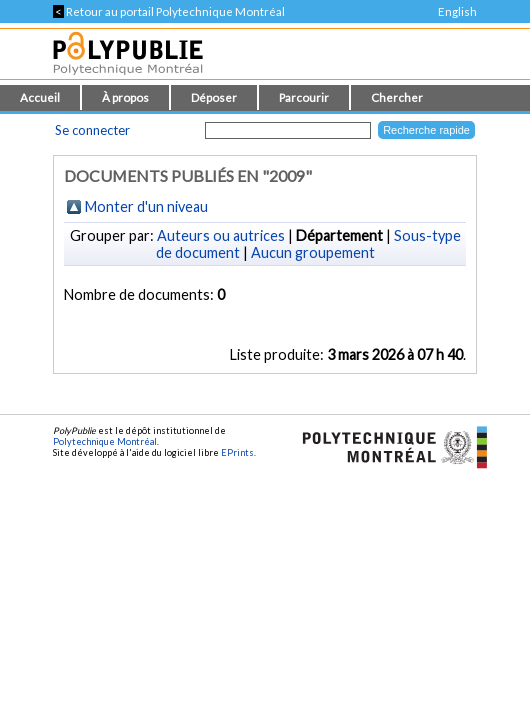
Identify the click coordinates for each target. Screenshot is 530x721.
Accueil (40, 97)
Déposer (214, 97)
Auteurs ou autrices (221, 235)
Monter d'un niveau (146, 206)
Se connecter (92, 130)
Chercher (397, 97)
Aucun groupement (313, 252)
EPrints (237, 452)
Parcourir (304, 97)
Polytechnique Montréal (105, 441)
